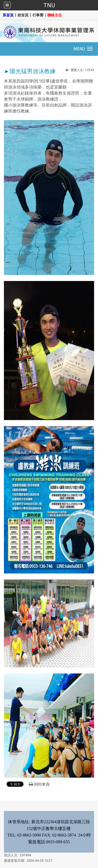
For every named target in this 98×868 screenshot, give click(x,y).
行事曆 (38, 15)
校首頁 (23, 15)
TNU (49, 5)
